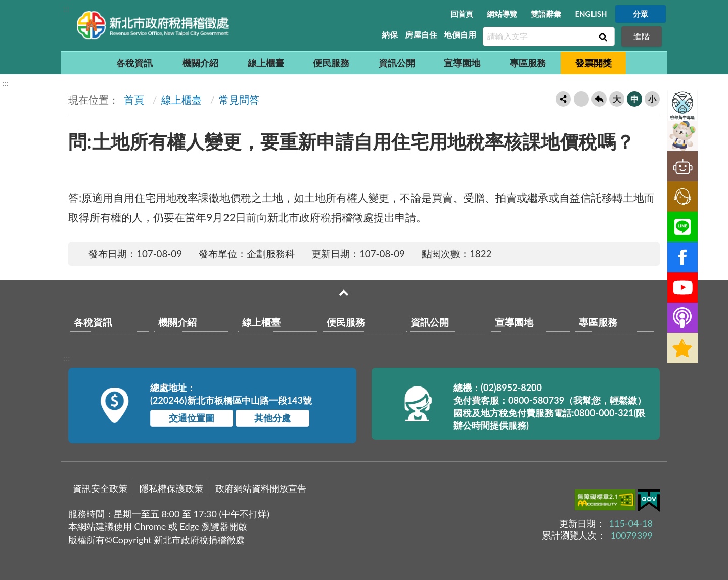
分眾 (641, 14)
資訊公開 (397, 63)
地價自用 (460, 35)
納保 (390, 35)
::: (66, 8)
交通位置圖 (192, 418)
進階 (642, 36)
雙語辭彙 (546, 14)
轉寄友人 (563, 99)
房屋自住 (421, 35)
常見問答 (239, 100)
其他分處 (272, 418)
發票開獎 (594, 63)
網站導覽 (502, 14)
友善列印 (581, 99)
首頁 (133, 100)
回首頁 (462, 14)
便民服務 (331, 63)
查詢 (602, 37)
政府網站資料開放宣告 (261, 488)
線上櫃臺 (266, 63)
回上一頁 (599, 99)
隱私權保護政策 (171, 488)
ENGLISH (591, 14)
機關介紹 (200, 63)
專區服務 (528, 63)
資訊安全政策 (100, 488)
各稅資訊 (134, 63)
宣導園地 (462, 63)
